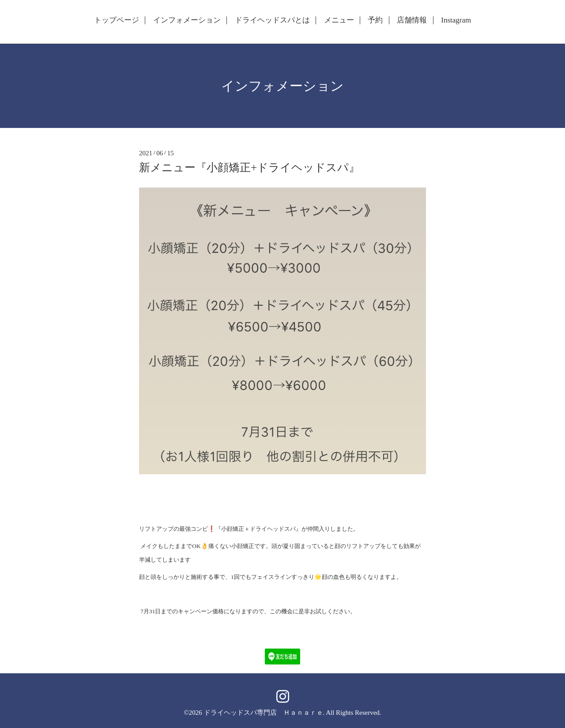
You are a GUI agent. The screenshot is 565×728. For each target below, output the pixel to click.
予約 (375, 20)
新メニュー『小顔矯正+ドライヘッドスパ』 (249, 167)
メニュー (339, 20)
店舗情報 (412, 20)
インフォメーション (187, 20)
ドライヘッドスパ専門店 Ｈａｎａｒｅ (264, 713)
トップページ (117, 20)
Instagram (456, 20)
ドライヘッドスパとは (272, 20)
